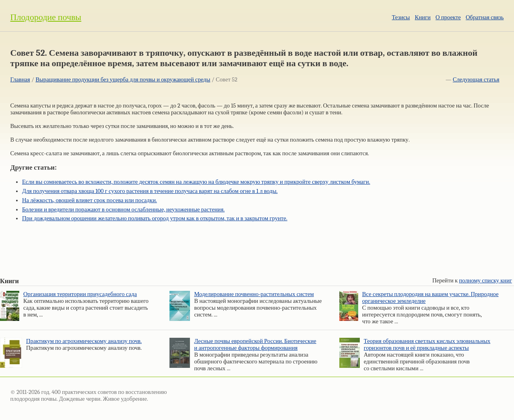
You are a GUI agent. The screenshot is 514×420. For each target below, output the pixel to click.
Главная (20, 80)
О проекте (448, 17)
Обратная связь (485, 17)
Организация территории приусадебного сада (80, 294)
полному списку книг (485, 281)
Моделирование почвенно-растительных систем (254, 294)
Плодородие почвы (46, 17)
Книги (423, 17)
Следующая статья (476, 80)
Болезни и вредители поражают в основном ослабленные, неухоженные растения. (123, 210)
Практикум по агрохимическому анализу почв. (84, 341)
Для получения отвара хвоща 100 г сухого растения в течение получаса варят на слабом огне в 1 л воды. (150, 191)
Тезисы (401, 17)
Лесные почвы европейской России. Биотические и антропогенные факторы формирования (255, 345)
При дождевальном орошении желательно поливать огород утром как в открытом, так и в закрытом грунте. (155, 218)
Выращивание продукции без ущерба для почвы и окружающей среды (123, 80)
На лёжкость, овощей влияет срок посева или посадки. (90, 200)
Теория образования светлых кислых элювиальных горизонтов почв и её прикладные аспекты (427, 345)
